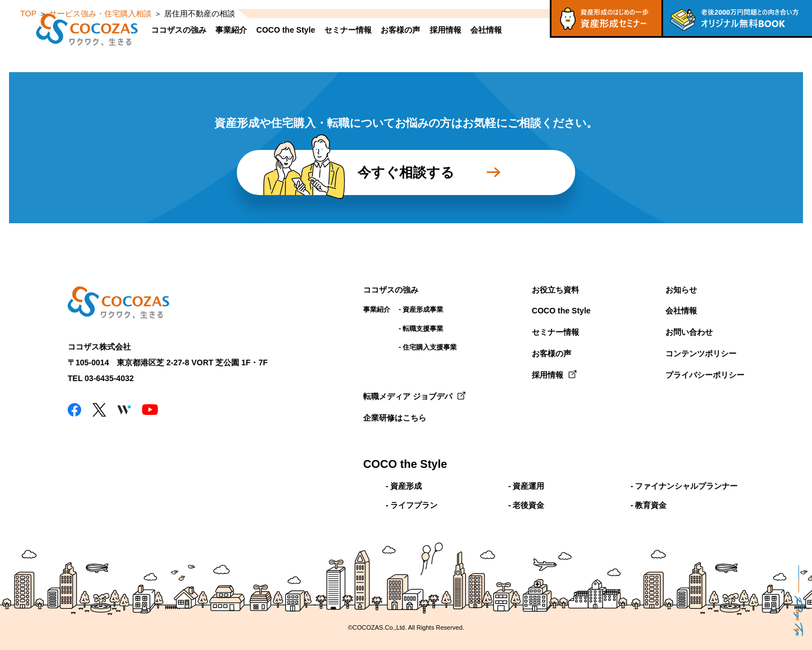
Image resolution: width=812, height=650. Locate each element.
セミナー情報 (348, 30)
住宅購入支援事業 (430, 347)
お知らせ (681, 290)
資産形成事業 (423, 309)
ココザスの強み (179, 30)
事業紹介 (231, 30)
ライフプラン (414, 505)
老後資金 (528, 505)
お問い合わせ (689, 332)
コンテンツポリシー (701, 353)
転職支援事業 (423, 329)
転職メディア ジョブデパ (408, 396)
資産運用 (528, 486)
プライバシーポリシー (705, 375)
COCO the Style (286, 30)
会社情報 (486, 30)
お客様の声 (400, 30)
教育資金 (651, 505)
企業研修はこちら (395, 418)
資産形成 (406, 486)
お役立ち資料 (555, 290)
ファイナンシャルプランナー (686, 486)
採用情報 (445, 30)
